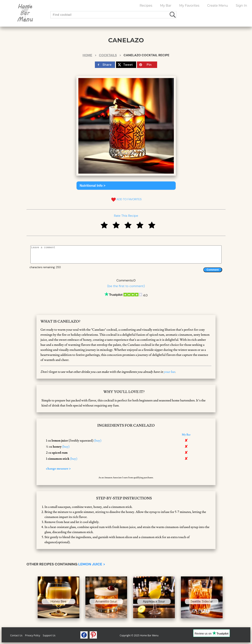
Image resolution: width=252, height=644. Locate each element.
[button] (126, 186)
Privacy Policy (33, 635)
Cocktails (108, 55)
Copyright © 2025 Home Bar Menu (139, 635)
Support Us (49, 635)
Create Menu (218, 6)
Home (87, 55)
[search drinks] (173, 15)
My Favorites (189, 6)
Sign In (241, 6)
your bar (169, 372)
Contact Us (16, 635)
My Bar (166, 6)
